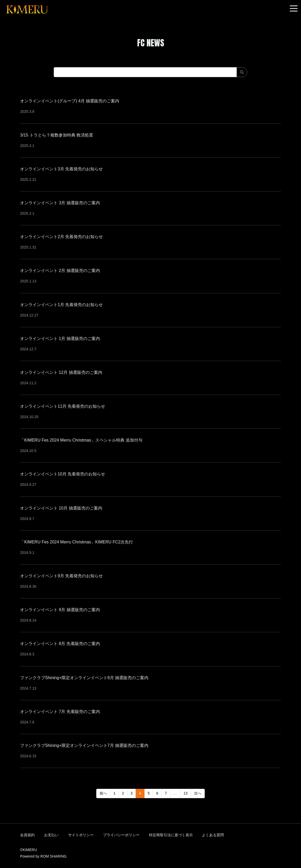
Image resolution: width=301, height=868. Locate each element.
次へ (198, 793)
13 (186, 793)
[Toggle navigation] (294, 9)
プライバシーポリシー (121, 835)
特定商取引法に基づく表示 (171, 835)
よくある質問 (213, 835)
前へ (103, 793)
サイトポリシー (81, 835)
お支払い (51, 835)
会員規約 (27, 835)
